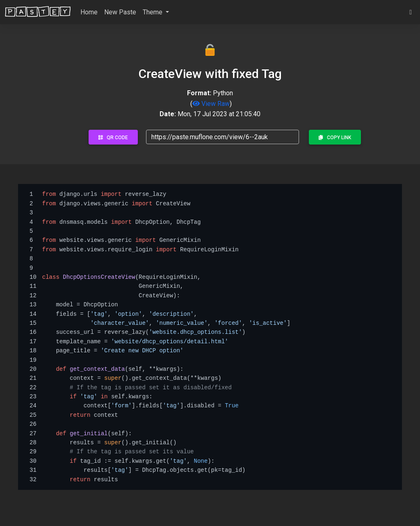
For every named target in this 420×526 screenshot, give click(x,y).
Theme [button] (153, 12)
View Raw (211, 104)
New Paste (120, 12)
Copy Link (335, 138)
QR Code (113, 138)
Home (89, 12)
